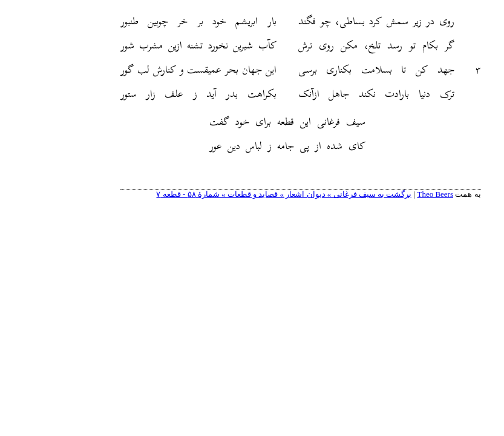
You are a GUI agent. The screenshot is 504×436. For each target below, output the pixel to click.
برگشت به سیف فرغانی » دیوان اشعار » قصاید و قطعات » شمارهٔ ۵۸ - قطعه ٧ (235, 194)
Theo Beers (387, 194)
